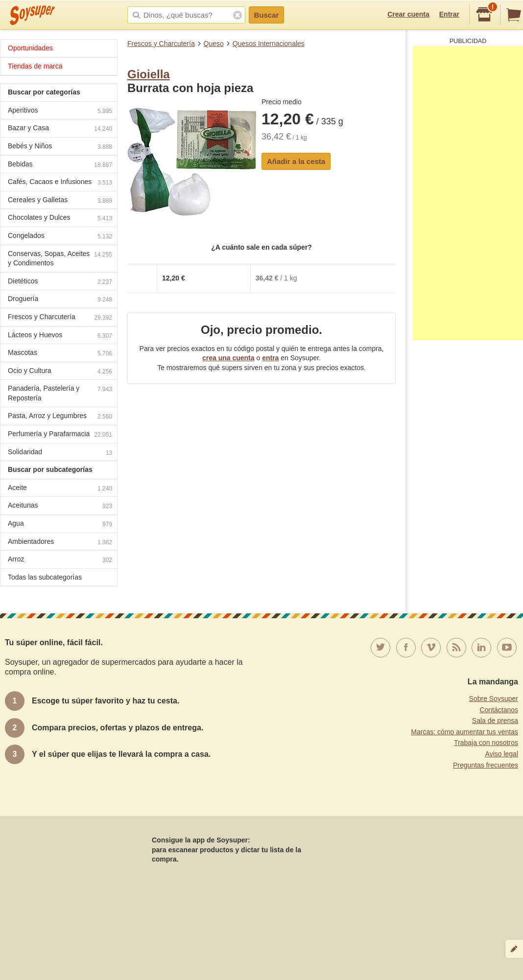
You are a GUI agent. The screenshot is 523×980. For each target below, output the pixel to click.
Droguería (60, 300)
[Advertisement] (468, 193)
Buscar (267, 15)
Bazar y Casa (60, 129)
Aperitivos (60, 111)
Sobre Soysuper (494, 699)
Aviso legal (502, 754)
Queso (214, 44)
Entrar (449, 14)
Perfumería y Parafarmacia (60, 435)
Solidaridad (60, 453)
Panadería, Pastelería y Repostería (60, 393)
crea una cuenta (228, 358)
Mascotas (60, 354)
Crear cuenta (408, 14)
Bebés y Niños (60, 147)
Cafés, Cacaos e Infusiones (60, 183)
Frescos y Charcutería (161, 44)
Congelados (60, 237)
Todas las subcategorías (45, 577)
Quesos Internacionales (269, 44)
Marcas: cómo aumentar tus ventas (464, 732)
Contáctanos (499, 710)
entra (270, 358)
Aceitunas (60, 506)
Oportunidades (30, 48)
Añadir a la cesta (296, 161)
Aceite (60, 489)
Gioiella (149, 74)
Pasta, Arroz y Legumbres (60, 417)
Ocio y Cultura (60, 372)
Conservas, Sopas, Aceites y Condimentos (60, 258)
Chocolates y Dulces (60, 219)
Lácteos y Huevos (60, 336)
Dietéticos (60, 282)
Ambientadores (60, 543)
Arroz (60, 560)
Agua (60, 525)
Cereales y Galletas (60, 201)
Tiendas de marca (35, 66)
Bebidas (60, 165)
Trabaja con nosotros (486, 743)
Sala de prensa (495, 721)
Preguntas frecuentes (486, 765)
